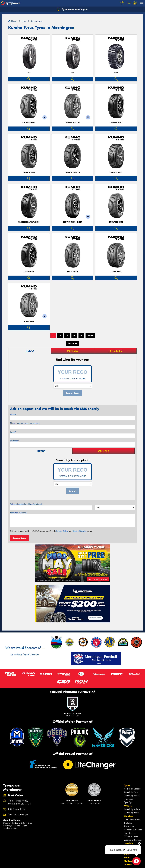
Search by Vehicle (132, 789)
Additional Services (133, 840)
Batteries (128, 823)
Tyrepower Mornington (72, 9)
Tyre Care (129, 799)
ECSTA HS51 (29, 272)
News (127, 857)
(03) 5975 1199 (17, 809)
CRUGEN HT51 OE (72, 172)
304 (116, 73)
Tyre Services (130, 833)
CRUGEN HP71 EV (72, 123)
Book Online (131, 850)
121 (29, 73)
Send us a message (18, 814)
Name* (13, 415)
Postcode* (15, 441)
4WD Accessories (132, 820)
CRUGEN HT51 (29, 172)
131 (72, 73)
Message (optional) (19, 513)
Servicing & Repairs (133, 830)
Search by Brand (132, 796)
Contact (128, 847)
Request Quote (19, 538)
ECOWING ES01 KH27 (72, 222)
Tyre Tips (128, 802)
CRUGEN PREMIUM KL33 (29, 222)
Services (129, 816)
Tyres (127, 785)
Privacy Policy (62, 531)
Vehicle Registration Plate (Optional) (26, 504)
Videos (128, 864)
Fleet (127, 854)
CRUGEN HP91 (116, 123)
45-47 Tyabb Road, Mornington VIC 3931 (20, 802)
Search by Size (131, 792)
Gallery (128, 861)
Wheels (128, 806)
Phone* (25, 423)
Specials (129, 843)
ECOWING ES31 (116, 222)
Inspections (129, 826)
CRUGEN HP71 (29, 123)
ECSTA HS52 (72, 272)
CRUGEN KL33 (116, 172)
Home (12, 21)
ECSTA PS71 (29, 322)
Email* (13, 432)
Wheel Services (131, 837)
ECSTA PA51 (116, 272)
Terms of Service (80, 531)
